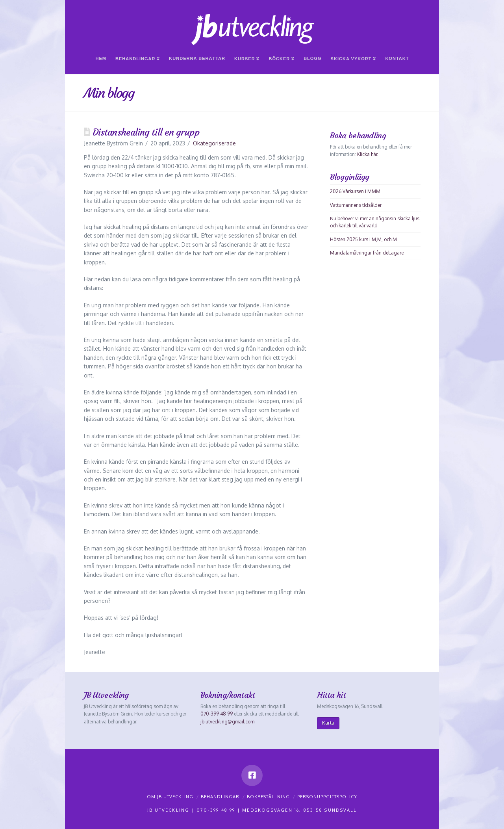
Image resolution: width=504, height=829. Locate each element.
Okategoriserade (214, 143)
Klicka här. (368, 154)
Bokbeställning (268, 797)
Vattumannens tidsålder (356, 205)
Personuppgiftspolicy (327, 797)
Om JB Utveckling (170, 797)
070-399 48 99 (217, 714)
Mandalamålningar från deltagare (367, 253)
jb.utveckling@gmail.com (227, 722)
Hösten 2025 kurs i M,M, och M (363, 239)
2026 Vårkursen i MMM (355, 191)
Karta (328, 723)
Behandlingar (220, 797)
